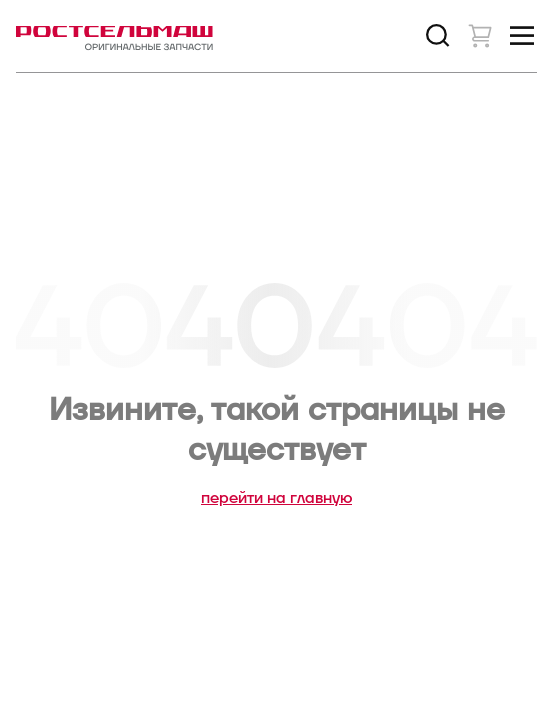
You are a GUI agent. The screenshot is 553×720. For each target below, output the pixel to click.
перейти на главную (276, 498)
